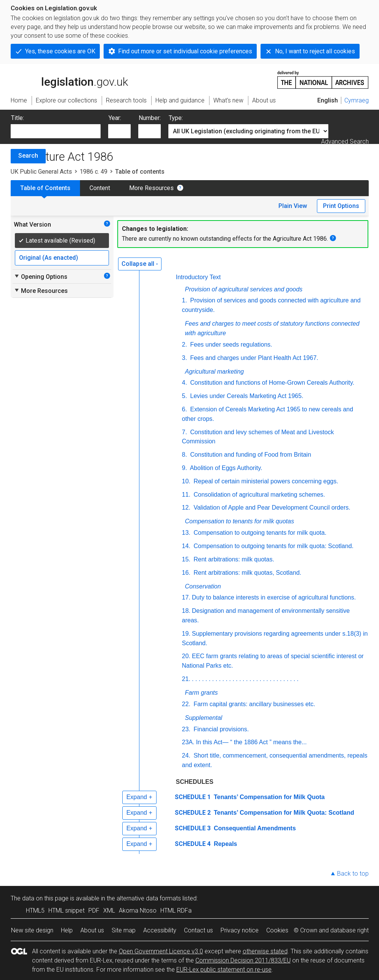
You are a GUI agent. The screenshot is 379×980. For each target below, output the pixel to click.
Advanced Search (345, 141)
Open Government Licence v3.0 (161, 951)
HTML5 (35, 910)
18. (186, 611)
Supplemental (204, 718)
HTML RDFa (176, 910)
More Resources (151, 188)
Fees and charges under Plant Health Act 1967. (253, 358)
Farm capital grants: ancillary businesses (254, 704)
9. (185, 468)
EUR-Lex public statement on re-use (224, 970)
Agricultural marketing (215, 372)
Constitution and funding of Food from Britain (250, 455)
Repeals (225, 844)
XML (109, 910)
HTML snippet (66, 910)
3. (185, 358)
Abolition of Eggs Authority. (225, 468)
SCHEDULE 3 (193, 828)
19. (186, 634)
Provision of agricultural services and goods (244, 289)
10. (186, 481)
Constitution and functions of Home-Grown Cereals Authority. (271, 383)
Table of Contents (45, 188)
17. (186, 597)
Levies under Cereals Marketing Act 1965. (246, 396)
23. (186, 729)
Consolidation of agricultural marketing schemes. (259, 495)
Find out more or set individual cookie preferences (185, 51)
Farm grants (201, 693)
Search (28, 156)
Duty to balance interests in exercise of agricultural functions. (274, 597)
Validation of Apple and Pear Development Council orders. (271, 508)
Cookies (277, 930)
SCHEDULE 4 (193, 844)
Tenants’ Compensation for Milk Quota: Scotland (283, 813)
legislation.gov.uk (69, 79)
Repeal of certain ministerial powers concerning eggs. (265, 481)
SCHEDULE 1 (193, 797)
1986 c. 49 (94, 172)
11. (186, 495)
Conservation (203, 586)
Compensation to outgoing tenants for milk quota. (259, 533)
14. (186, 546)
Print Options (341, 206)
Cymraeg (357, 100)
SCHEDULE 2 (193, 813)
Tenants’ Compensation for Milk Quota (269, 797)
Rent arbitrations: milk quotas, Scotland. (247, 573)
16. (186, 573)
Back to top (353, 874)
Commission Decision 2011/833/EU (243, 960)
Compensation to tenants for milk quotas (240, 521)
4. (185, 383)
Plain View (293, 206)
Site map (124, 930)
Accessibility (160, 930)
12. (186, 508)
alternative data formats (149, 898)
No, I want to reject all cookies (315, 51)
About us (92, 930)
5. (185, 396)
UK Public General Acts (41, 172)
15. (186, 559)
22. (186, 704)
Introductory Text (198, 277)
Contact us (198, 930)
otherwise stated (265, 951)
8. (185, 455)
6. (185, 409)
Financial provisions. (220, 729)
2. (185, 345)
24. (186, 755)
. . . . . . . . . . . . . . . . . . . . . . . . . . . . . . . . (245, 679)
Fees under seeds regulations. (230, 345)
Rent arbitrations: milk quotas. (233, 559)
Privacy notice (240, 930)
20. (186, 656)
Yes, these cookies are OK (60, 51)
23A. (188, 742)
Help (67, 930)
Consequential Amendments (254, 828)
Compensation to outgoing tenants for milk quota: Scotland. (273, 546)
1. (185, 300)
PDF (94, 910)
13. (186, 533)
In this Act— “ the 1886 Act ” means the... (251, 742)
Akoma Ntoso (138, 910)
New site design (32, 930)
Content (100, 188)
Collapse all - (140, 264)
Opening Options (41, 277)
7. (185, 432)
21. (186, 679)
